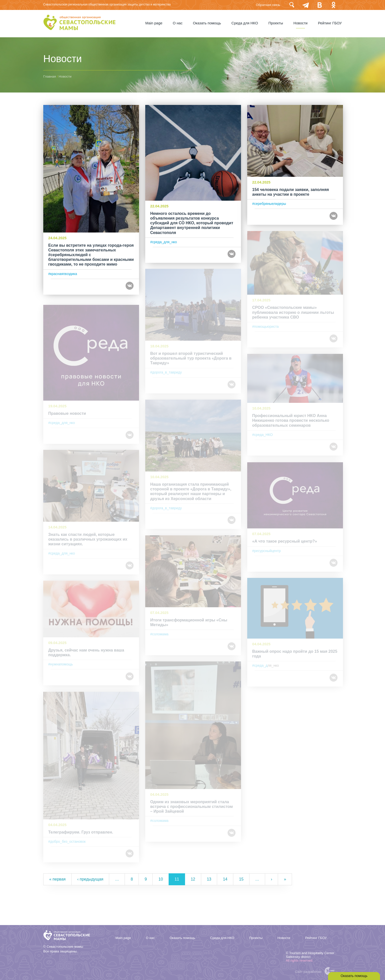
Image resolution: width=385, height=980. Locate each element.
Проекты (276, 23)
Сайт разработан (308, 972)
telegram (306, 5)
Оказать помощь (207, 23)
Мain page (153, 23)
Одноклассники (334, 5)
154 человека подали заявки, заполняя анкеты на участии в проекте (290, 191)
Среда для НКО (245, 23)
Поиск (292, 5)
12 (193, 879)
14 (225, 879)
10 (161, 879)
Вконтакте (320, 5)
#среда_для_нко (164, 241)
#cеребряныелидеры (269, 203)
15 (241, 879)
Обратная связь (268, 5)
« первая (57, 879)
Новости (301, 23)
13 (209, 879)
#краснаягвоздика (63, 277)
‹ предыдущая (90, 879)
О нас (177, 23)
